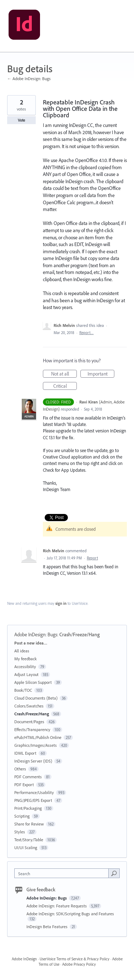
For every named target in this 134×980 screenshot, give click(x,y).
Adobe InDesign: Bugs (36, 634)
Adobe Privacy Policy (79, 964)
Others (20, 769)
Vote (22, 120)
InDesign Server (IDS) (33, 761)
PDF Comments (28, 777)
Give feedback (41, 890)
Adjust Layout (26, 674)
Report (92, 558)
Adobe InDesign (24, 959)
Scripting (22, 816)
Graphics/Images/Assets (36, 745)
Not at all (64, 374)
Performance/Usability (34, 792)
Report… (86, 333)
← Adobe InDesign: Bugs (29, 79)
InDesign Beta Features (48, 927)
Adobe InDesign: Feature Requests (57, 906)
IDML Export (25, 753)
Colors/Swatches (29, 706)
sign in (61, 603)
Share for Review (29, 824)
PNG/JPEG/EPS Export (33, 800)
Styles (20, 832)
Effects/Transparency (32, 729)
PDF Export (24, 785)
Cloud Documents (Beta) (36, 698)
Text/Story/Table (29, 840)
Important (101, 374)
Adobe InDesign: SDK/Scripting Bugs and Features (70, 914)
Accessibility (25, 667)
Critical (65, 386)
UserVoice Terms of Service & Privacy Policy (75, 959)
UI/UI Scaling (26, 847)
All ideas (22, 651)
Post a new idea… (31, 643)
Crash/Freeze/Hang (80, 634)
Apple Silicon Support (33, 682)
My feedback (26, 659)
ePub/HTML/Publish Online (38, 737)
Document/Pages (29, 722)
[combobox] (63, 873)
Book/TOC (23, 690)
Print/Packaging (28, 808)
